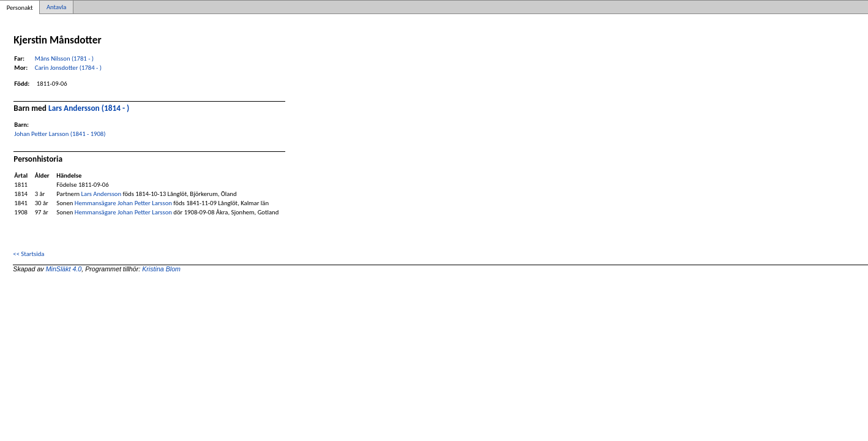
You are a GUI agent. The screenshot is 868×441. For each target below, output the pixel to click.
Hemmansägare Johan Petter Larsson (123, 203)
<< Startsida (28, 254)
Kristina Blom (161, 269)
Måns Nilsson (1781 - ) (64, 58)
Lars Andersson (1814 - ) (89, 108)
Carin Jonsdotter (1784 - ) (68, 68)
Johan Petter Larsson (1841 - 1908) (60, 134)
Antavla (56, 7)
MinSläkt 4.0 (64, 269)
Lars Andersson (101, 194)
